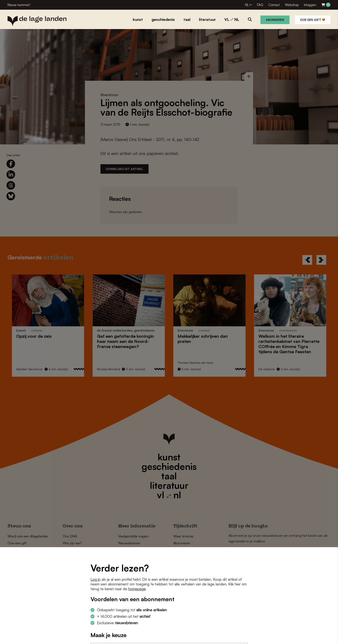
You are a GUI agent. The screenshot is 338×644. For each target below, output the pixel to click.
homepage (137, 589)
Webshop (292, 5)
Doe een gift (313, 20)
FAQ (260, 5)
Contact (274, 5)
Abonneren (275, 20)
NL (247, 5)
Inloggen (310, 5)
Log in (95, 579)
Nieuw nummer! (19, 5)
